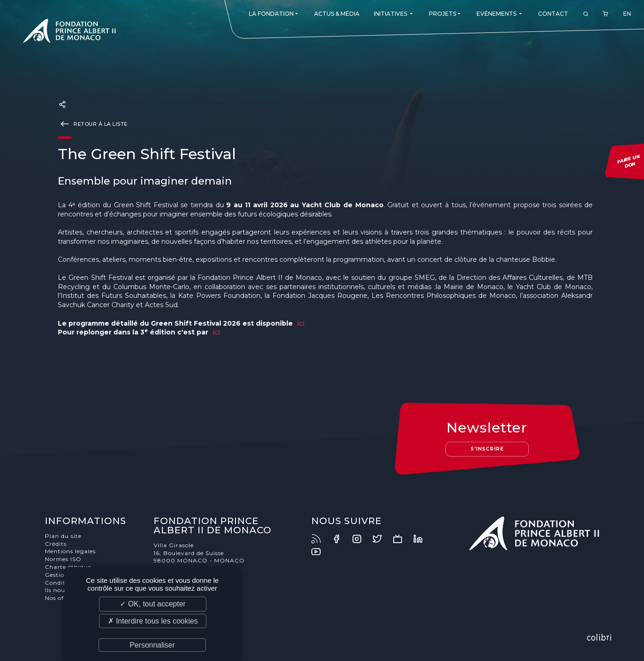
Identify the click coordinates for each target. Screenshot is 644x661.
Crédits (56, 544)
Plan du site (63, 536)
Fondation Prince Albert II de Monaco (69, 32)
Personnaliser (152, 645)
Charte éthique (68, 567)
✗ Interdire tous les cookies (153, 621)
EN (627, 14)
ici (301, 323)
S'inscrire (487, 449)
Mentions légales (70, 551)
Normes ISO (63, 559)
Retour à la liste (93, 124)
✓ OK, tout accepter (153, 604)
